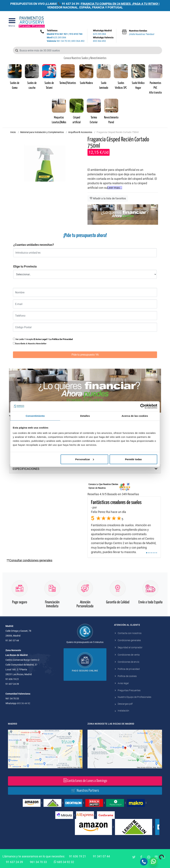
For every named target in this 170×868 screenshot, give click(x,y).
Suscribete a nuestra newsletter (31, 344)
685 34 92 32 (64, 862)
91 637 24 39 (70, 4)
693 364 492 (78, 41)
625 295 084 (56, 37)
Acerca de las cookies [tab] (135, 416)
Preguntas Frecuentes (129, 690)
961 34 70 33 (58, 41)
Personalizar (85, 459)
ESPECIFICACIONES (26, 469)
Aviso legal (123, 683)
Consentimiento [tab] (35, 416)
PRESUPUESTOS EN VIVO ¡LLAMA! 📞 (36, 4)
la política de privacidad (61, 339)
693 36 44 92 (23, 703)
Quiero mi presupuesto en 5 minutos (85, 642)
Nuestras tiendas (142, 33)
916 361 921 (61, 34)
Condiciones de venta (129, 655)
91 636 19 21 (78, 856)
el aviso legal (40, 339)
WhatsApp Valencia (103, 39)
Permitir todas (133, 459)
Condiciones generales (129, 640)
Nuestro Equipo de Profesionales (134, 697)
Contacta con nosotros (130, 633)
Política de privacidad (129, 669)
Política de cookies (127, 676)
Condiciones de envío (128, 662)
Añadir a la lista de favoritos (108, 198)
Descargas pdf (125, 704)
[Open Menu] (12, 22)
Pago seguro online (85, 671)
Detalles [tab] (85, 416)
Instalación (123, 711)
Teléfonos (52, 31)
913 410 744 (76, 34)
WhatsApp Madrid (103, 33)
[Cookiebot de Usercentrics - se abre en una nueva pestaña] (143, 406)
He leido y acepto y (43, 339)
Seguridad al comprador (130, 647)
